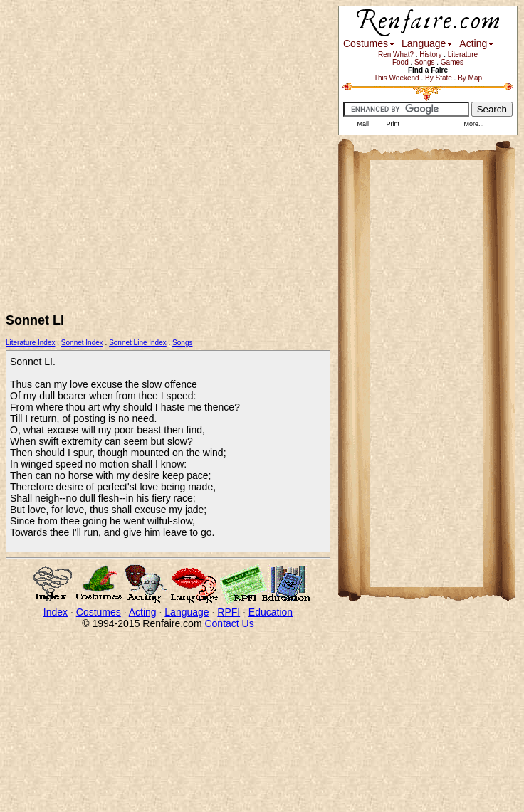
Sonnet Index (82, 343)
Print (392, 124)
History (430, 54)
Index (56, 612)
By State (439, 78)
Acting (143, 612)
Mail (362, 124)
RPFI (229, 612)
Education (271, 612)
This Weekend (397, 78)
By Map (470, 78)
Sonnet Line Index (138, 343)
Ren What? (396, 54)
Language (187, 612)
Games (452, 62)
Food (400, 62)
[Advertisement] (148, 154)
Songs (182, 343)
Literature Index (31, 343)
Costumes (99, 612)
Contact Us (229, 623)
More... (473, 124)
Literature (463, 54)
